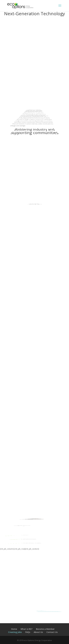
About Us (38, 632)
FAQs (28, 632)
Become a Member (45, 629)
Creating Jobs (15, 632)
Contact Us (52, 632)
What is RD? (26, 629)
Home (14, 629)
